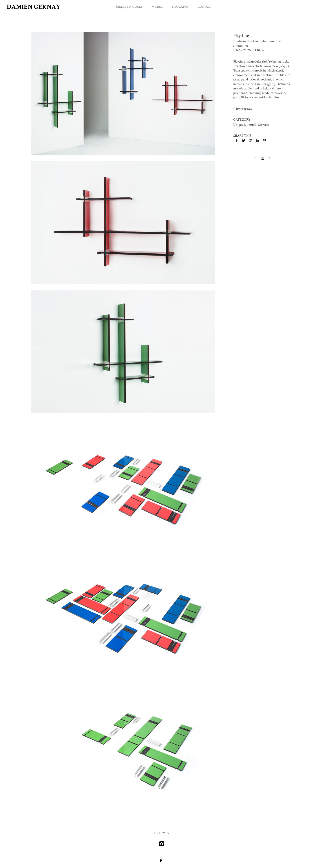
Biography (180, 7)
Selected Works (129, 7)
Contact (205, 7)
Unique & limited (245, 125)
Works (157, 7)
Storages (264, 125)
